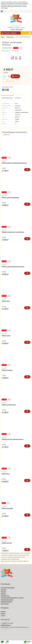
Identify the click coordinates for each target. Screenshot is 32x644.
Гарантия (3, 594)
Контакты (3, 592)
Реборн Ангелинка (7, 508)
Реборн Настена (7, 543)
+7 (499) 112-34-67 (14, 27)
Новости (3, 613)
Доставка (3, 590)
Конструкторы (5, 604)
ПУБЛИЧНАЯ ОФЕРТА (7, 602)
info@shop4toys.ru (6, 625)
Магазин (3, 611)
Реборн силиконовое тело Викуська (13, 232)
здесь (6, 8)
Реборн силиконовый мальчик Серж (13, 267)
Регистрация (19, 29)
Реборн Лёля (6, 301)
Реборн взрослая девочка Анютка (13, 439)
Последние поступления (8, 588)
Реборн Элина (6, 336)
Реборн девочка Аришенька (10, 197)
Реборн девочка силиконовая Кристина (14, 163)
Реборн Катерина (7, 370)
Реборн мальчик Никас (9, 405)
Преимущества (5, 596)
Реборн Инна (6, 474)
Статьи (3, 615)
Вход (13, 29)
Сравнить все (6, 134)
